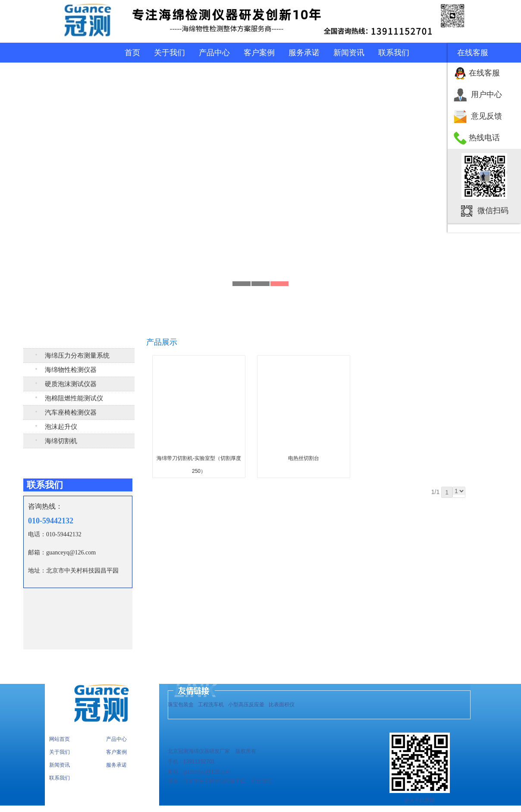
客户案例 (259, 53)
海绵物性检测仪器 (71, 370)
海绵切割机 (61, 441)
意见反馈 (486, 116)
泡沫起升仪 (61, 427)
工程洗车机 (211, 705)
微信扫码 (493, 211)
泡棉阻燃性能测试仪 (74, 398)
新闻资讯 (349, 53)
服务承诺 (304, 53)
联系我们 (394, 53)
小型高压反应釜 (246, 705)
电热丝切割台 (304, 458)
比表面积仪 (282, 705)
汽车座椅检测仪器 (71, 412)
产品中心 (214, 53)
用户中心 (486, 94)
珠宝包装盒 (181, 705)
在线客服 (484, 73)
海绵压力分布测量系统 (77, 356)
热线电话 (484, 138)
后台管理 (261, 781)
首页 (132, 53)
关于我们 (169, 53)
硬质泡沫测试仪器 (71, 384)
